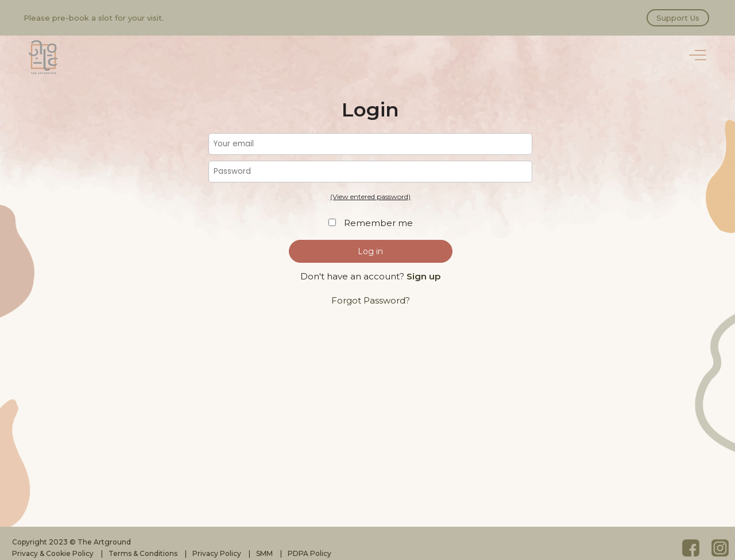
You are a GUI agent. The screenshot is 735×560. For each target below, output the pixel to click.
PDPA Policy (310, 553)
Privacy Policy (217, 553)
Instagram (720, 548)
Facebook (691, 548)
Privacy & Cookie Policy (53, 553)
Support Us (678, 18)
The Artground (43, 57)
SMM (264, 553)
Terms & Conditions (143, 553)
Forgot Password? (371, 300)
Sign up (423, 276)
